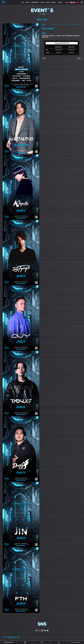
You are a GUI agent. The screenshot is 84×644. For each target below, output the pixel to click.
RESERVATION (35, 2)
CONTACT (60, 2)
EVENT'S (28, 2)
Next (79, 58)
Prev (44, 58)
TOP (23, 2)
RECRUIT (54, 2)
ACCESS (48, 2)
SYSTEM (42, 2)
